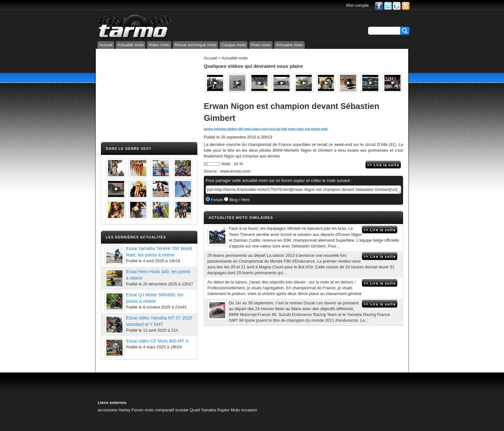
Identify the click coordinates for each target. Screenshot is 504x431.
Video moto (159, 45)
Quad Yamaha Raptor (210, 410)
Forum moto (143, 410)
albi (241, 129)
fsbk (284, 129)
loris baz (275, 129)
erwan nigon (296, 129)
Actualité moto (130, 45)
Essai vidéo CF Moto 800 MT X (157, 341)
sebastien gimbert (225, 129)
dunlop (208, 129)
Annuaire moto (289, 45)
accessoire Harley (114, 410)
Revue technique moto (195, 45)
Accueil (106, 45)
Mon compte (357, 5)
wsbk (324, 129)
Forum (216, 200)
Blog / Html (239, 200)
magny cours (260, 129)
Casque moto (234, 45)
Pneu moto (261, 45)
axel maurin (312, 129)
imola (247, 129)
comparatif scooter (172, 410)
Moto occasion (244, 410)
